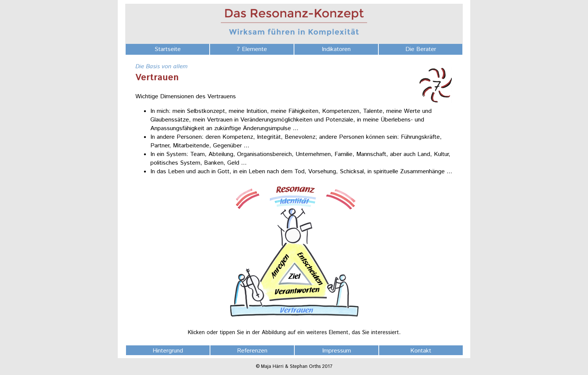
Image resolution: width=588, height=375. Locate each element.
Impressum (337, 351)
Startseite (168, 49)
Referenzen (252, 351)
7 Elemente (252, 49)
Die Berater (421, 49)
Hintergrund (168, 351)
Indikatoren (336, 49)
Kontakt (421, 351)
